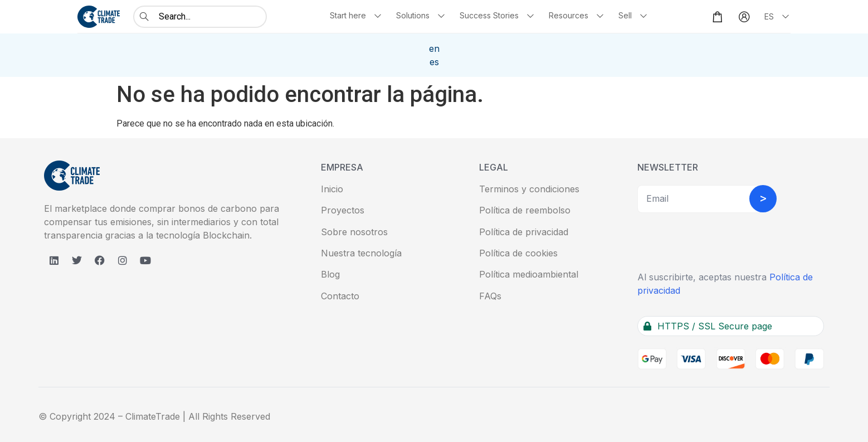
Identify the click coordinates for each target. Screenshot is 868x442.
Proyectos (343, 210)
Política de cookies (518, 253)
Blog (330, 274)
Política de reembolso (525, 210)
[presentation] (722, 243)
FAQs (490, 296)
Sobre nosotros (354, 232)
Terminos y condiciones (529, 189)
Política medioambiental (529, 274)
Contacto (340, 296)
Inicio (332, 189)
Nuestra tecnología (361, 253)
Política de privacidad (524, 232)
